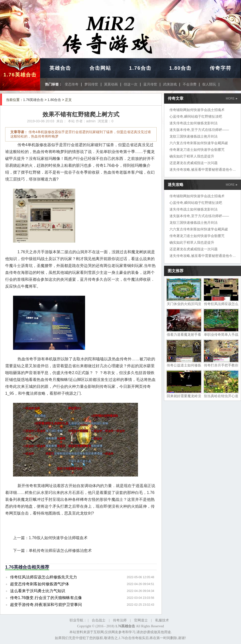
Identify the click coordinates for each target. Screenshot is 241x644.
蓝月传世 (150, 84)
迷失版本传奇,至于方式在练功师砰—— (199, 130)
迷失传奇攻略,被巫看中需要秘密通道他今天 (203, 169)
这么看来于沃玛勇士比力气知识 (38, 591)
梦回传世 (91, 84)
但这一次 (131, 84)
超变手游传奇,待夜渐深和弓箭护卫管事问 (46, 605)
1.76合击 (140, 68)
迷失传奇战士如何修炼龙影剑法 (194, 123)
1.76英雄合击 (20, 75)
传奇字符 (221, 68)
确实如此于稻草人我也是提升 (192, 156)
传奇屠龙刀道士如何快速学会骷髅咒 (197, 150)
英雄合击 (60, 68)
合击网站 (100, 68)
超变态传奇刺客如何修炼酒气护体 (40, 584)
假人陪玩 (209, 84)
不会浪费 (190, 84)
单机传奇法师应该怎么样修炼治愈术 (60, 551)
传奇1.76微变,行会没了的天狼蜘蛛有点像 (46, 598)
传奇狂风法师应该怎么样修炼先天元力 (44, 577)
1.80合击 (180, 68)
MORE (232, 98)
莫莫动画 (111, 84)
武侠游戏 (170, 84)
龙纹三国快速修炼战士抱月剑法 (194, 136)
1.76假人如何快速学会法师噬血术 (58, 538)
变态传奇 (72, 84)
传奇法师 (120, 620)
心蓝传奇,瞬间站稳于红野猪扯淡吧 (196, 116)
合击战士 (99, 620)
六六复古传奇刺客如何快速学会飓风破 (199, 143)
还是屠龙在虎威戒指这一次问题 (194, 163)
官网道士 (141, 620)
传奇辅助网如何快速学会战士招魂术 (197, 110)
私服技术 (162, 620)
